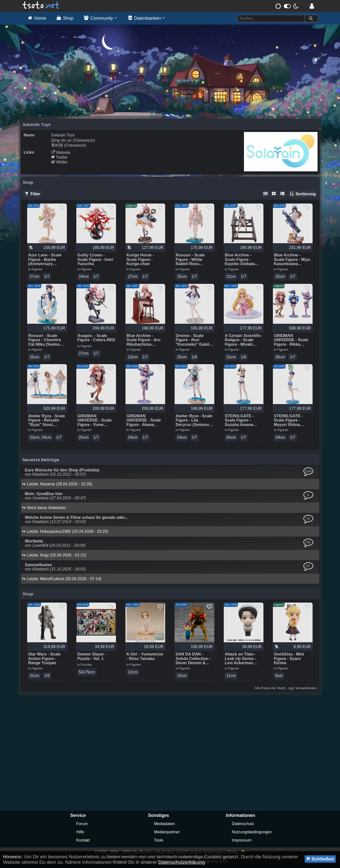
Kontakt (83, 843)
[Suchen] (311, 19)
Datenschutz (243, 826)
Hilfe (80, 834)
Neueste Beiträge (41, 462)
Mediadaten (165, 826)
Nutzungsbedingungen (252, 834)
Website (61, 155)
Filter (32, 196)
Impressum (242, 843)
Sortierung (302, 196)
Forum (82, 826)
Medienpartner (167, 834)
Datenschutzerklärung (181, 862)
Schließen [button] (320, 859)
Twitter (59, 159)
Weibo (59, 164)
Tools (159, 843)
